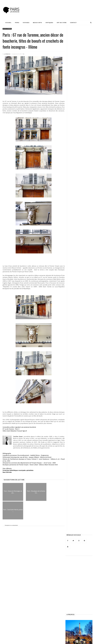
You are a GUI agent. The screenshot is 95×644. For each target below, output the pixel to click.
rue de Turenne (7, 29)
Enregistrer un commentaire (11, 525)
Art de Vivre (62, 23)
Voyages (26, 23)
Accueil (8, 23)
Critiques (49, 23)
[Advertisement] (60, 7)
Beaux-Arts (37, 23)
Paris (17, 23)
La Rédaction (7, 54)
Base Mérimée (7, 472)
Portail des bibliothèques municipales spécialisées (18, 470)
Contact (73, 23)
